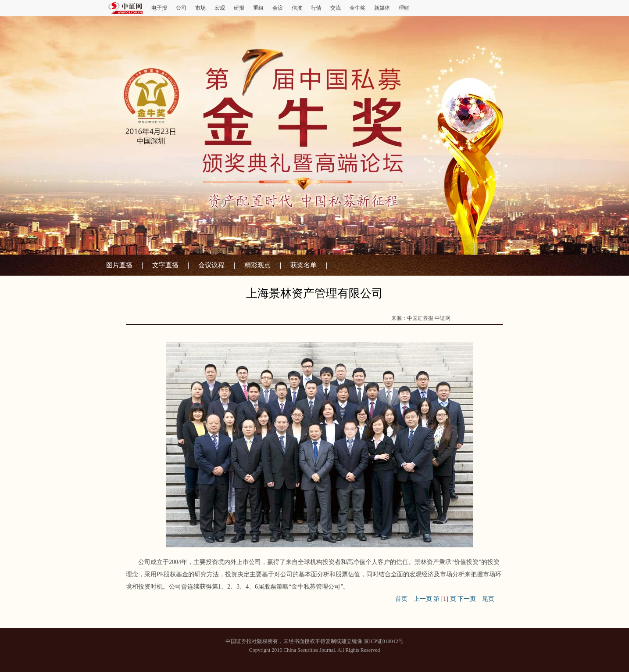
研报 (239, 8)
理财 (404, 8)
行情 (316, 8)
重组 (258, 8)
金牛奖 (357, 8)
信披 (297, 8)
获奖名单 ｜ (310, 265)
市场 (200, 8)
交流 (336, 8)
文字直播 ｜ (172, 265)
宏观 (220, 8)
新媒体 (382, 8)
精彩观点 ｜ (264, 265)
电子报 (159, 8)
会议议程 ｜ (218, 265)
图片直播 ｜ (126, 265)
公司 (181, 8)
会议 (278, 8)
